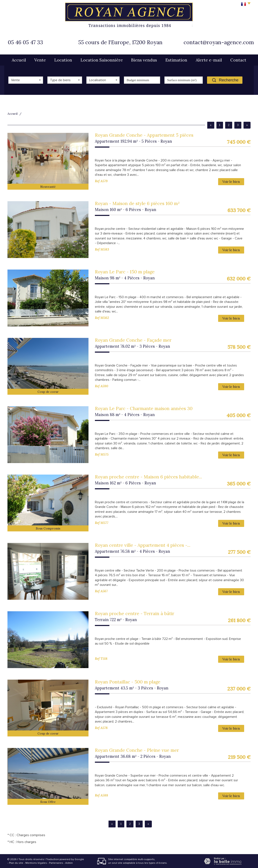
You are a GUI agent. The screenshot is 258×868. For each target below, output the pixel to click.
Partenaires (56, 863)
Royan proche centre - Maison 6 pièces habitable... (149, 477)
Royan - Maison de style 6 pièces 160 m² (137, 203)
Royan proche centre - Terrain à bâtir (135, 614)
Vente (40, 60)
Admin (69, 863)
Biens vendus (144, 60)
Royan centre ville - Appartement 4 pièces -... (143, 545)
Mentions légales (36, 863)
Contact (238, 60)
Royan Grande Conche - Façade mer (133, 340)
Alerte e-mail (209, 60)
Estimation (176, 60)
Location (63, 60)
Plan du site (16, 863)
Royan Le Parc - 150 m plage (125, 272)
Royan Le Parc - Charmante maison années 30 (144, 408)
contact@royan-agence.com (219, 42)
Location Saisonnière (102, 60)
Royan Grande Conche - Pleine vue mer (137, 750)
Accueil (19, 60)
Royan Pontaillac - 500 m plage (128, 682)
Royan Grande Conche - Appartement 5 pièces (144, 135)
